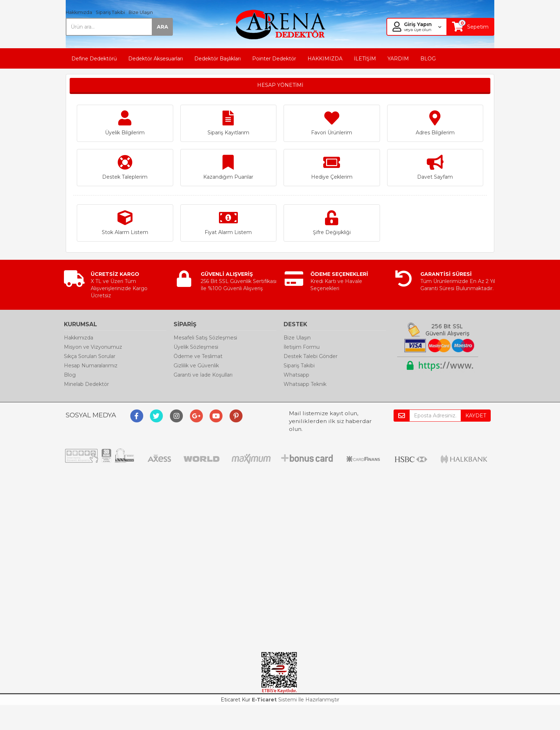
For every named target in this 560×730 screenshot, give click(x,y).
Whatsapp (296, 375)
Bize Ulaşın (141, 12)
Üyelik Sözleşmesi (196, 347)
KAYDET (476, 416)
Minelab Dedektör (86, 384)
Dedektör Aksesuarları (156, 59)
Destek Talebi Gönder (311, 356)
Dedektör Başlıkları (217, 59)
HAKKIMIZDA (325, 59)
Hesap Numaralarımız (91, 366)
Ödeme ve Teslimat (198, 356)
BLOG (428, 59)
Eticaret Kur (236, 700)
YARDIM (398, 59)
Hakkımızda (79, 12)
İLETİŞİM (365, 59)
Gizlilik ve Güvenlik (196, 366)
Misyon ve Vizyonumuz (93, 347)
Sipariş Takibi (110, 12)
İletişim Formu (302, 347)
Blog (70, 375)
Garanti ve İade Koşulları (203, 375)
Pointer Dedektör (274, 59)
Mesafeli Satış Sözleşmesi (205, 338)
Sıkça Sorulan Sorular (90, 356)
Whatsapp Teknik (305, 384)
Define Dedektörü (94, 59)
